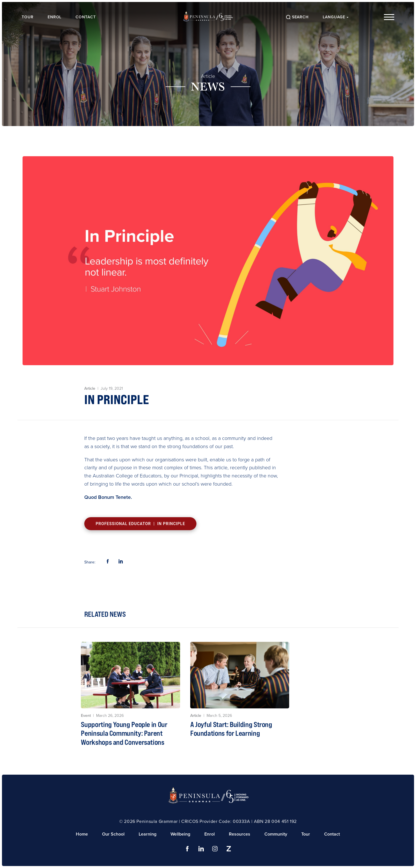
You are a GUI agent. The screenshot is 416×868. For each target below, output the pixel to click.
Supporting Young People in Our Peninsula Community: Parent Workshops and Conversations (124, 733)
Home (82, 834)
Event (86, 716)
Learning (148, 834)
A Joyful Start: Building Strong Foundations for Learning (231, 729)
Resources (240, 834)
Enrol (55, 17)
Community (276, 834)
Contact (87, 17)
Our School (113, 834)
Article (208, 76)
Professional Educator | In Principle (140, 524)
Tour (28, 17)
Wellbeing (180, 834)
